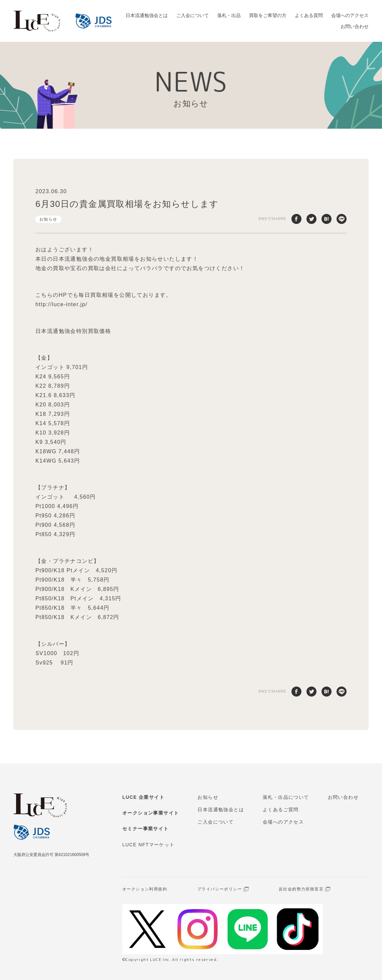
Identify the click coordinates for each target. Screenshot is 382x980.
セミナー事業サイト (146, 829)
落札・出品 (229, 15)
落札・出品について (286, 797)
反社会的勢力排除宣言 (301, 889)
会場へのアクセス (350, 15)
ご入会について (193, 15)
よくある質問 (309, 15)
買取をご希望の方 (268, 15)
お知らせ (48, 219)
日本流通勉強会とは (147, 15)
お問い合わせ (355, 26)
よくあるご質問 (281, 810)
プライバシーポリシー (220, 889)
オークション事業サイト (151, 813)
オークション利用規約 (145, 889)
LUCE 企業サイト (143, 797)
